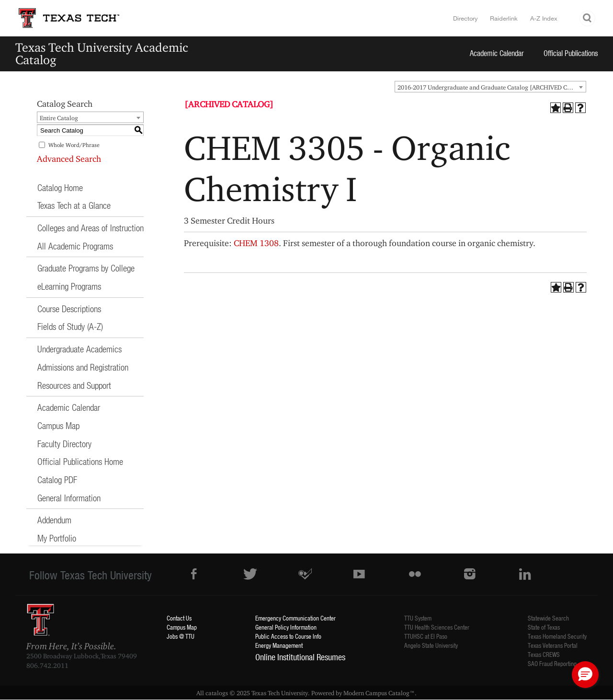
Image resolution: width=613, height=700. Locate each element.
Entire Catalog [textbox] (59, 118)
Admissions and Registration (83, 367)
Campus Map (58, 425)
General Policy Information (286, 627)
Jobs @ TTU (181, 636)
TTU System (418, 618)
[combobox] (490, 87)
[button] (585, 675)
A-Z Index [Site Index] (544, 18)
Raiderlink (504, 18)
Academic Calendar (497, 53)
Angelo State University (431, 645)
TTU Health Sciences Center (437, 627)
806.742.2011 (47, 666)
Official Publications (571, 53)
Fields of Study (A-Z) (70, 326)
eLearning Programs (69, 286)
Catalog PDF (57, 480)
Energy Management (279, 645)
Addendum (54, 520)
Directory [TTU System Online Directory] (465, 18)
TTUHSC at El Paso (426, 636)
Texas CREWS (544, 654)
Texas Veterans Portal (553, 645)
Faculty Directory (64, 444)
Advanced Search (69, 159)
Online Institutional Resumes (300, 657)
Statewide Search (548, 618)
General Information (69, 498)
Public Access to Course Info (288, 636)
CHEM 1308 (256, 243)
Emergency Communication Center (295, 618)
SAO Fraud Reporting (552, 663)
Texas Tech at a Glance (74, 205)
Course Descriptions (69, 309)
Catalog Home (60, 187)
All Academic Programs (75, 246)
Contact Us (179, 618)
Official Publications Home (80, 461)
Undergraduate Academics (79, 349)
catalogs (217, 693)
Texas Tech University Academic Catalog (102, 53)
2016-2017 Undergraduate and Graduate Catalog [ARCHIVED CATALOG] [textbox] (492, 87)
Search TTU (588, 18)
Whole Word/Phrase (74, 145)
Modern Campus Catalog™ (379, 693)
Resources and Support (74, 385)
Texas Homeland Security (557, 636)
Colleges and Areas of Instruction (91, 228)
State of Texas (544, 627)
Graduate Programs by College (86, 268)
